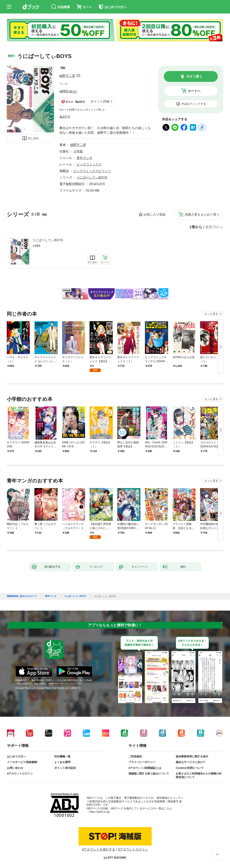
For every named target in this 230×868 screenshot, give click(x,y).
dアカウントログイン (20, 774)
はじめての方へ (16, 756)
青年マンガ (84, 158)
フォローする (78, 76)
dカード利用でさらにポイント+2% (80, 110)
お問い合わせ (15, 768)
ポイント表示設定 (65, 768)
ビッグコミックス (89, 164)
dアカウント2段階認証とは (145, 768)
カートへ (194, 91)
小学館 (78, 151)
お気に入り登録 (154, 214)
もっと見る (211, 314)
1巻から (196, 227)
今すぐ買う (194, 76)
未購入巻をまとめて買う (202, 214)
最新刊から (214, 227)
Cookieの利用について (190, 768)
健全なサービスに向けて (191, 762)
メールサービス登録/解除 (22, 762)
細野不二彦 (67, 76)
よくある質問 (62, 762)
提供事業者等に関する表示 (192, 756)
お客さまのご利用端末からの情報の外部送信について (199, 775)
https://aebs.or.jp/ (100, 812)
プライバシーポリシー (142, 762)
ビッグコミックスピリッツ (92, 171)
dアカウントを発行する (99, 849)
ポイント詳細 (100, 101)
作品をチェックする (194, 104)
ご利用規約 (135, 756)
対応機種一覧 (62, 756)
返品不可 (65, 117)
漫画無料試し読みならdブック (22, 596)
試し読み (33, 138)
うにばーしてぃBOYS (48, 240)
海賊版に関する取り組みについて (149, 774)
